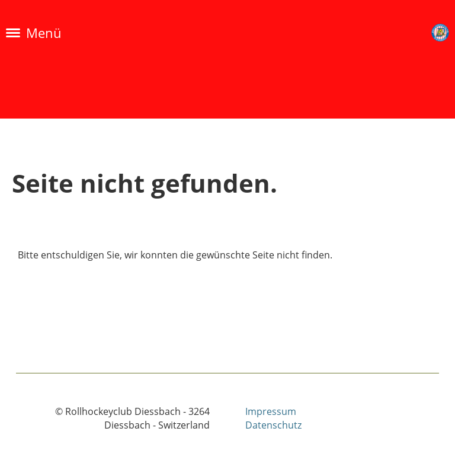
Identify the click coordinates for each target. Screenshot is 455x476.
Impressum (271, 411)
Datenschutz (273, 425)
